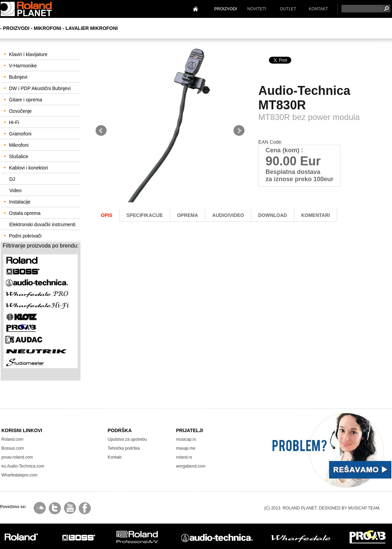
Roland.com (12, 439)
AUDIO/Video (228, 215)
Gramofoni (17, 134)
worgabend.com (191, 466)
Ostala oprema (22, 213)
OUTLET (288, 9)
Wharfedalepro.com (19, 475)
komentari (316, 215)
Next (239, 131)
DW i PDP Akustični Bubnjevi (37, 88)
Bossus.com (13, 448)
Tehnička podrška (124, 448)
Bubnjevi (15, 77)
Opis (106, 215)
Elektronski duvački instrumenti (42, 224)
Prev (101, 131)
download (273, 215)
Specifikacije (145, 215)
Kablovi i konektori (26, 168)
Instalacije (17, 202)
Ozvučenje (18, 111)
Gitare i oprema (23, 100)
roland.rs (184, 457)
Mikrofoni (16, 145)
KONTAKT (318, 9)
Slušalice (16, 156)
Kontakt (115, 457)
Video (15, 190)
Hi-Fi (11, 122)
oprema (188, 215)
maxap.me (186, 448)
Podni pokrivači (23, 236)
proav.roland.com (17, 457)
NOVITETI (257, 9)
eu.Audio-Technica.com (23, 466)
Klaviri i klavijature (25, 54)
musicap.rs (186, 439)
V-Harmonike (20, 66)
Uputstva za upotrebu (127, 439)
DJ (12, 179)
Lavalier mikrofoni (92, 28)
